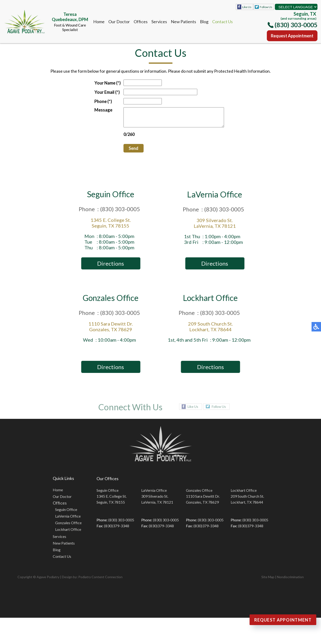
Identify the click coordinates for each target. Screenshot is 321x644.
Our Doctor (119, 22)
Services (159, 22)
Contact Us (222, 22)
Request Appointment (292, 36)
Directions (112, 267)
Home (99, 22)
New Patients (183, 22)
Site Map (268, 580)
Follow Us (266, 7)
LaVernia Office (68, 520)
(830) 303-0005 (296, 25)
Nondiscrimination (290, 580)
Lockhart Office (68, 533)
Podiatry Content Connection (100, 580)
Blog (204, 22)
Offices (141, 22)
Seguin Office (66, 513)
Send (128, 152)
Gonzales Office (68, 526)
